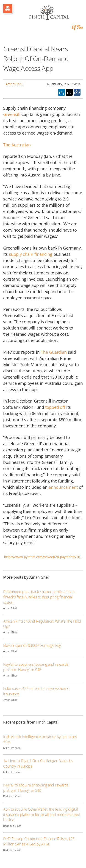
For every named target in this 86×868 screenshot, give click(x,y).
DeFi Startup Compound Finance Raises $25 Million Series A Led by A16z (39, 841)
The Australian (17, 145)
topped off (55, 407)
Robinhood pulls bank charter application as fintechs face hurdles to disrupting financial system (39, 597)
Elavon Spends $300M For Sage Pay (32, 645)
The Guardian (54, 352)
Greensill (12, 114)
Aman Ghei (14, 84)
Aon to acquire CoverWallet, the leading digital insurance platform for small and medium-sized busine (42, 815)
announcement (63, 487)
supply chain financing (31, 254)
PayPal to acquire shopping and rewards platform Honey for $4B (36, 667)
